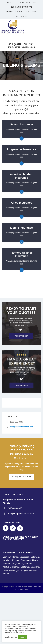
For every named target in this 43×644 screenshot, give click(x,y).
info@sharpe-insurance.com (21, 47)
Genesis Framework (33, 587)
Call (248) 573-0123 (21, 44)
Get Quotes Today (22, 477)
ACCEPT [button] (23, 637)
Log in (26, 589)
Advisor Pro (19, 587)
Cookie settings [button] (11, 637)
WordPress (19, 589)
